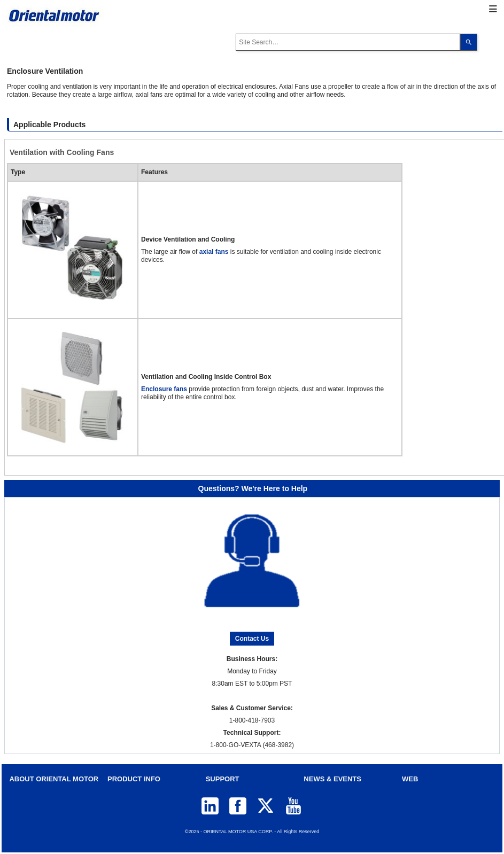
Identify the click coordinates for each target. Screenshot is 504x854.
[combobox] (348, 42)
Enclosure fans (164, 389)
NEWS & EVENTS (332, 779)
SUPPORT (223, 779)
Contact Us (252, 639)
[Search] (469, 42)
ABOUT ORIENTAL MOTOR (54, 779)
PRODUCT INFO (134, 779)
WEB (410, 779)
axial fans (214, 252)
